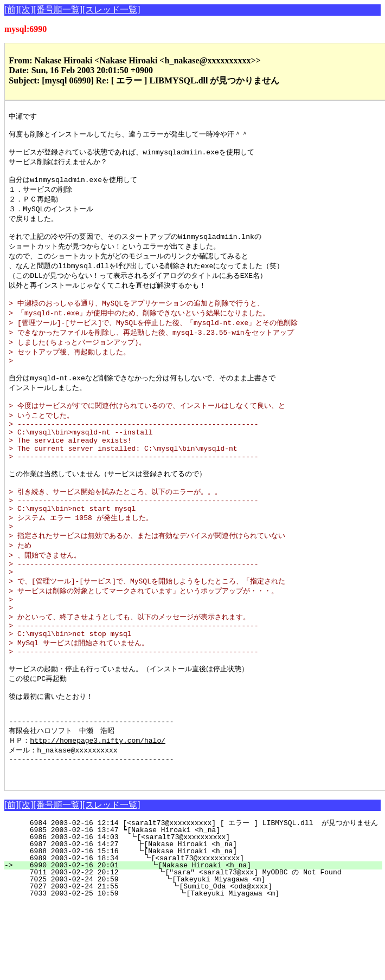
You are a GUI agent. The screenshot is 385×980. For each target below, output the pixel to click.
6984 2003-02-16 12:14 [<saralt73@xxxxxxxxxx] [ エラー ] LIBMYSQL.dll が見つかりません (197, 899)
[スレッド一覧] (111, 9)
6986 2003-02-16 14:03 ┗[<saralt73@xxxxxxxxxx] (200, 913)
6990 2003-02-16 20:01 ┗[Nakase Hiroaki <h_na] (198, 941)
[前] (12, 9)
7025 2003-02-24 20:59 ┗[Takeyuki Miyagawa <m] (197, 955)
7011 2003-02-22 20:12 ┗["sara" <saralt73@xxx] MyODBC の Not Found (197, 948)
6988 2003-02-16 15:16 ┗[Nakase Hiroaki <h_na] (199, 927)
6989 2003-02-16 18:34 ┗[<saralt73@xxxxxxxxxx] (199, 934)
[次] (26, 9)
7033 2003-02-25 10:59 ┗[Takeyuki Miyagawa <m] (195, 969)
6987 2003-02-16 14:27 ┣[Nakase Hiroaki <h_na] (199, 920)
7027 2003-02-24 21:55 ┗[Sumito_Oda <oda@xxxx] (196, 962)
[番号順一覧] (58, 9)
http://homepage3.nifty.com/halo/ (98, 810)
